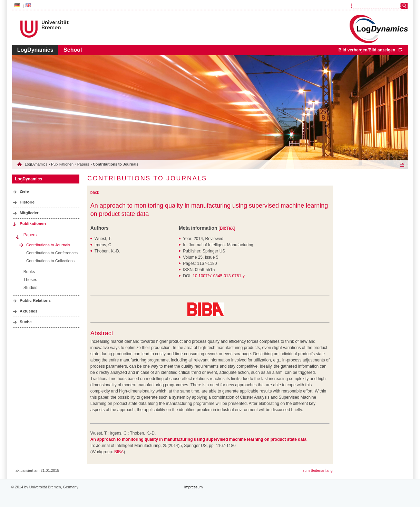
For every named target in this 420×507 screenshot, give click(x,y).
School (73, 50)
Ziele (24, 191)
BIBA (119, 452)
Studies (30, 288)
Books (29, 272)
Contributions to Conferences (52, 253)
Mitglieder (29, 213)
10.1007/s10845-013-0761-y (219, 276)
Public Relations (35, 300)
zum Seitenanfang (318, 470)
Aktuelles (28, 311)
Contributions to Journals (48, 245)
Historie (27, 202)
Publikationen (62, 164)
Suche (26, 322)
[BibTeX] (227, 228)
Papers (83, 164)
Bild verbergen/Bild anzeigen (367, 50)
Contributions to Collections (50, 261)
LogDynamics (35, 50)
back (95, 192)
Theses (30, 280)
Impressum (193, 487)
